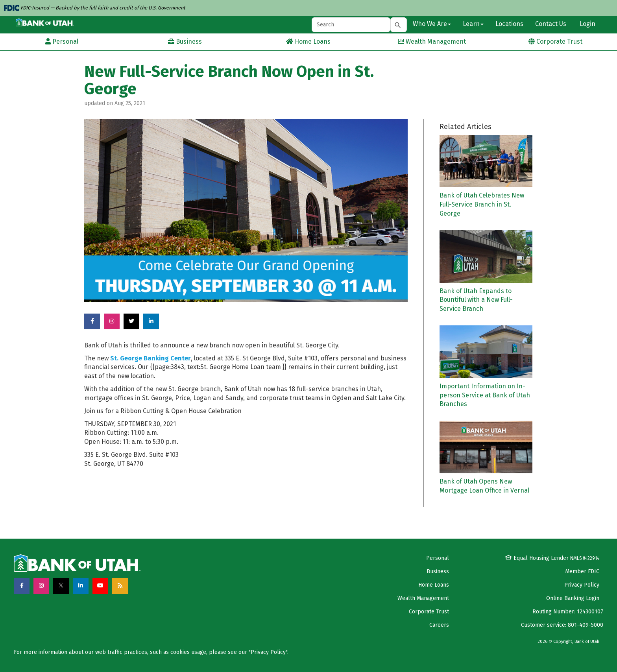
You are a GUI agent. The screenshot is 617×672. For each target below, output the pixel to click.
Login (587, 24)
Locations (509, 24)
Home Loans (434, 585)
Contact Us (551, 24)
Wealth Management (423, 598)
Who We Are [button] (432, 24)
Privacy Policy (582, 585)
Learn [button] (473, 24)
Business (438, 571)
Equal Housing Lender (552, 558)
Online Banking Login (573, 598)
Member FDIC (582, 571)
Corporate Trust (429, 612)
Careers (439, 625)
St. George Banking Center (151, 358)
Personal (438, 558)
